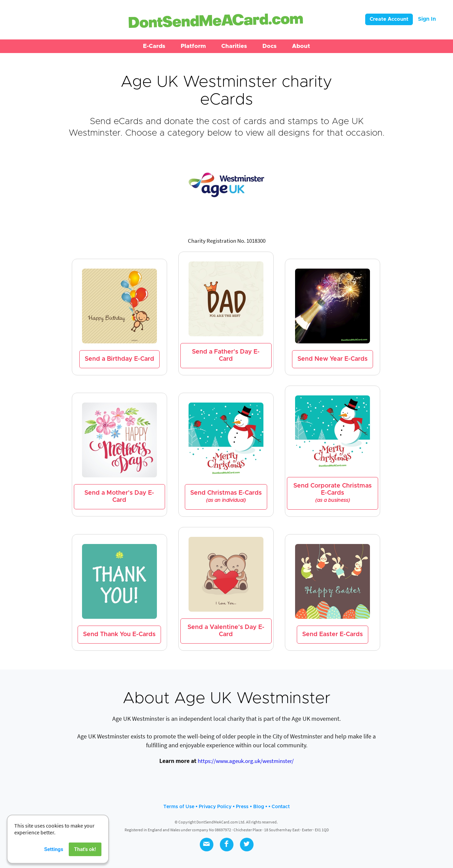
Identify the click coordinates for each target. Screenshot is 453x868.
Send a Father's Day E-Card (226, 355)
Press (242, 807)
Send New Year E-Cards (333, 359)
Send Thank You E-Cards (119, 634)
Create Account (389, 19)
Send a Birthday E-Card (119, 359)
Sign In (427, 19)
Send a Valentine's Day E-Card (226, 631)
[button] (154, 46)
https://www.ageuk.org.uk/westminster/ (246, 761)
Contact (281, 807)
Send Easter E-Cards (333, 634)
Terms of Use (179, 807)
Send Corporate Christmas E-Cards (333, 493)
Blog (259, 807)
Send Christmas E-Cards (226, 497)
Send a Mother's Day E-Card (119, 497)
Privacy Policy (215, 807)
